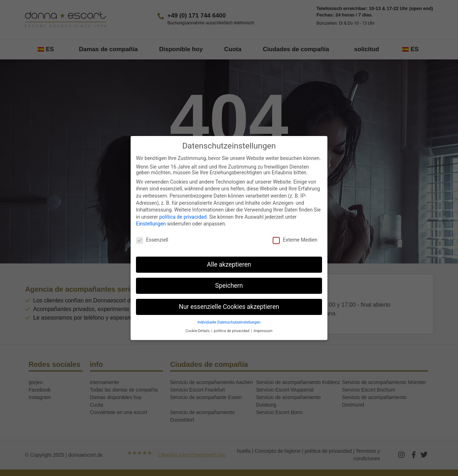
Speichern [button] (229, 286)
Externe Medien (295, 240)
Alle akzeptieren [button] (229, 264)
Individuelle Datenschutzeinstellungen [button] (229, 322)
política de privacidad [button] (232, 331)
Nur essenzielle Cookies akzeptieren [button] (229, 307)
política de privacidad (183, 217)
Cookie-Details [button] (198, 331)
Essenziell (152, 240)
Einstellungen (151, 224)
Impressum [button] (263, 331)
